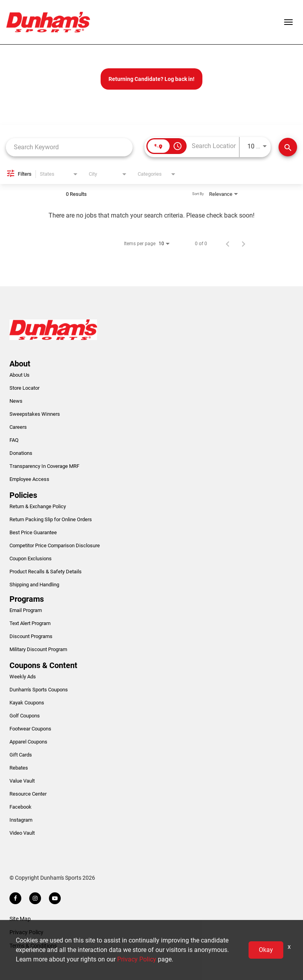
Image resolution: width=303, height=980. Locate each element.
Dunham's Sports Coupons (39, 690)
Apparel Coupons (28, 742)
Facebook (21, 807)
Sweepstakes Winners (35, 414)
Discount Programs (31, 636)
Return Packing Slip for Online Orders (51, 519)
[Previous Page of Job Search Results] (228, 244)
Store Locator (24, 388)
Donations (21, 453)
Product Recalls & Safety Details (46, 572)
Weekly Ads (23, 677)
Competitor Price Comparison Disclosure (55, 545)
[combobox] (69, 147)
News (16, 401)
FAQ (14, 440)
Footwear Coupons (30, 729)
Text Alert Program (30, 623)
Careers (18, 427)
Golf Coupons (25, 716)
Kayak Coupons (27, 703)
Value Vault (22, 781)
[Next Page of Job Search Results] (243, 244)
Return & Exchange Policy (38, 506)
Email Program (26, 610)
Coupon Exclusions (31, 559)
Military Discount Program (38, 649)
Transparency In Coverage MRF (44, 466)
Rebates (19, 768)
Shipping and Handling (34, 585)
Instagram (21, 820)
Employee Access (29, 479)
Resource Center (28, 794)
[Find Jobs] (288, 147)
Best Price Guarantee (33, 532)
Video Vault (22, 833)
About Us (20, 375)
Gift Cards (21, 755)
